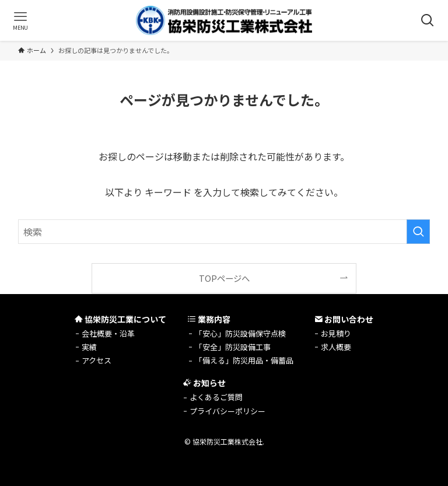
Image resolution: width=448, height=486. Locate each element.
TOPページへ (224, 278)
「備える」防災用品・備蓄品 (244, 360)
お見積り (336, 333)
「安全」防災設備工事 (233, 347)
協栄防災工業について (120, 319)
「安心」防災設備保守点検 (240, 333)
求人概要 (336, 347)
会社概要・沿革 (108, 333)
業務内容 (209, 319)
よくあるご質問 (216, 397)
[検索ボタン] (428, 20)
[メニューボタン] (20, 20)
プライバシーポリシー (228, 411)
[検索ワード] (224, 232)
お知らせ (204, 383)
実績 (89, 347)
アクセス (97, 360)
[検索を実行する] (418, 232)
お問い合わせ (344, 319)
